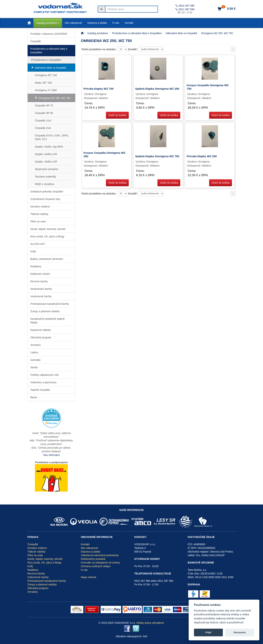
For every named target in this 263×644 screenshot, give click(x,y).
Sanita (34, 367)
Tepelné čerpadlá (40, 390)
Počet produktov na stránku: (99, 49)
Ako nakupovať (73, 23)
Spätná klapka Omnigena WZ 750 (157, 156)
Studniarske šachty (41, 289)
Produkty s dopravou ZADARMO (49, 34)
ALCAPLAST (38, 244)
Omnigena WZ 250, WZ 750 (54, 98)
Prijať (208, 632)
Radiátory (36, 266)
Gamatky (35, 360)
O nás (116, 23)
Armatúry (36, 345)
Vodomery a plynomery (43, 382)
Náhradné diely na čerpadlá (50, 68)
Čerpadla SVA (43, 128)
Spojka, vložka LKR (46, 162)
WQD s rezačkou (45, 184)
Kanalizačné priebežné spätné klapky (47, 321)
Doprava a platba (97, 23)
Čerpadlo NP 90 (44, 113)
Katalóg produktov (48, 23)
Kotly (33, 251)
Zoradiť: (133, 49)
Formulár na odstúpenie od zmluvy (101, 563)
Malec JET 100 (43, 83)
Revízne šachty (39, 281)
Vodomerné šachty (41, 296)
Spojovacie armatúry (47, 169)
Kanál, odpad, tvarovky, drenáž (48, 229)
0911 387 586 (187, 9)
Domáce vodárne (40, 207)
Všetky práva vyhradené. (150, 623)
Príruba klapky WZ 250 (202, 156)
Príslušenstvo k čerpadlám (46, 60)
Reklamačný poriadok (93, 559)
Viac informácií (51, 455)
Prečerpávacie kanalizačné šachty (50, 304)
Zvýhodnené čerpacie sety (45, 199)
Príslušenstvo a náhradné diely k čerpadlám (49, 51)
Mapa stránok (89, 577)
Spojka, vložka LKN (46, 154)
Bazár (34, 397)
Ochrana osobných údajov (96, 566)
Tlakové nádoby (39, 214)
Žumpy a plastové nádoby (45, 311)
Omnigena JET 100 (46, 75)
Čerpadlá (36, 41)
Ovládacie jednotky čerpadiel (47, 192)
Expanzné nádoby (41, 330)
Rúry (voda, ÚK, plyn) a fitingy (47, 236)
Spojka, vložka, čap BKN (49, 147)
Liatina (34, 352)
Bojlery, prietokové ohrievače (47, 259)
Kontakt (129, 23)
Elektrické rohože (40, 274)
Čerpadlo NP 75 (44, 106)
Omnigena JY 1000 (46, 90)
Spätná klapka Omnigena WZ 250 (157, 89)
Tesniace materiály (45, 177)
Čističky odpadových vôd (44, 375)
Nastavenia (240, 632)
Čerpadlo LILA (43, 121)
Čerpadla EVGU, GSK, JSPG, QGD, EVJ (52, 137)
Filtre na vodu (38, 221)
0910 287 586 (187, 6)
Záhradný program (41, 337)
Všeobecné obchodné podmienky (100, 555)
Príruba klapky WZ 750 (99, 89)
